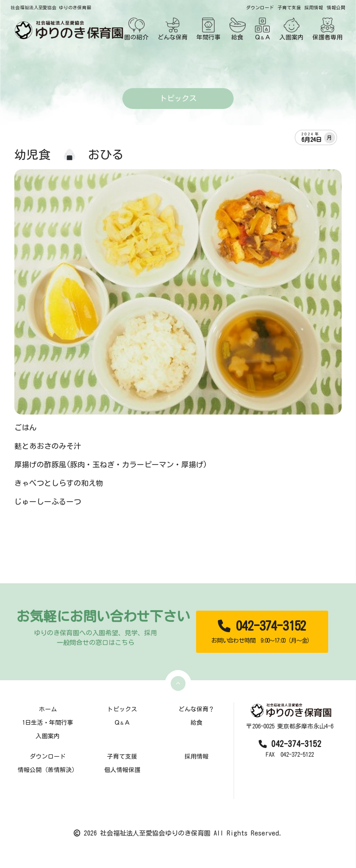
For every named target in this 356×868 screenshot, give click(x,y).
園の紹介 (136, 29)
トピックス (122, 709)
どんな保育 (173, 29)
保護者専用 (327, 29)
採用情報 (314, 8)
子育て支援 (289, 8)
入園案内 (292, 29)
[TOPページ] (67, 30)
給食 (238, 29)
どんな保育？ (197, 709)
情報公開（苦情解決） (48, 770)
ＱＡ (263, 29)
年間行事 (209, 29)
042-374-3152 (262, 632)
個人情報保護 (122, 770)
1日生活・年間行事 (48, 723)
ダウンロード (260, 8)
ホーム (48, 709)
